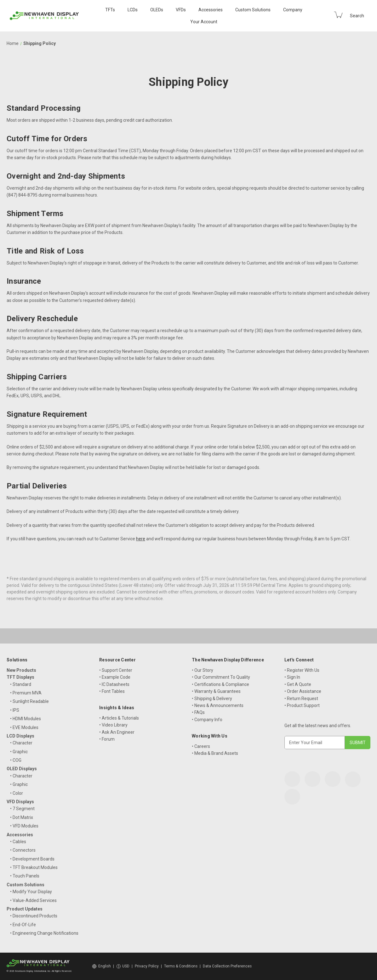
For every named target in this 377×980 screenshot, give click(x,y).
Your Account (204, 22)
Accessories (211, 10)
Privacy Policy (147, 966)
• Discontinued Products (34, 916)
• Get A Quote (298, 684)
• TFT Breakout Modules (34, 867)
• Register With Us (302, 670)
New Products (21, 670)
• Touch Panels (25, 876)
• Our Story (203, 670)
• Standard (21, 684)
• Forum (107, 739)
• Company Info (207, 720)
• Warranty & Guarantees (216, 691)
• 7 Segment (22, 809)
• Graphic (19, 752)
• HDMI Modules (26, 719)
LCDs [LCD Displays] (133, 10)
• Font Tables (112, 691)
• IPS (15, 710)
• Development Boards (32, 859)
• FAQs (198, 712)
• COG (16, 760)
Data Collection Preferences (227, 966)
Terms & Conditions (181, 966)
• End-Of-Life (23, 925)
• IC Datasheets (114, 684)
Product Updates (25, 909)
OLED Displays (22, 769)
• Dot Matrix (22, 817)
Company (293, 10)
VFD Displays (20, 802)
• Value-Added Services (33, 900)
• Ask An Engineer (117, 732)
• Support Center (116, 670)
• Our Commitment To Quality (221, 677)
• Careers (201, 746)
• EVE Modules (24, 727)
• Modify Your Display (31, 892)
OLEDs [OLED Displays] (157, 10)
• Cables (18, 842)
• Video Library (113, 725)
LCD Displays (20, 736)
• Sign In (292, 677)
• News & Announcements (218, 705)
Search (357, 16)
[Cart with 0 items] (338, 15)
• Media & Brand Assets (215, 753)
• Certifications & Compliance (220, 684)
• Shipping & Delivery (212, 699)
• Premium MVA (26, 693)
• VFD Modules (24, 826)
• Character (21, 743)
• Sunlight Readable (29, 701)
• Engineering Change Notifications (44, 933)
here (141, 539)
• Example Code (115, 677)
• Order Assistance (303, 691)
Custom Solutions (253, 10)
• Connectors (23, 850)
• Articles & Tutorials (119, 718)
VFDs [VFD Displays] (181, 10)
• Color (17, 793)
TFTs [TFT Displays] (110, 10)
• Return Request (301, 699)
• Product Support (302, 705)
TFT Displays (20, 677)
